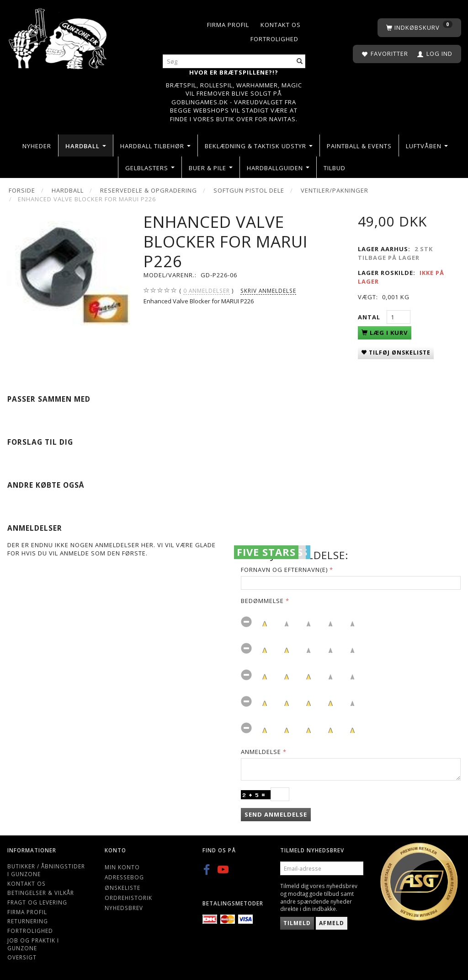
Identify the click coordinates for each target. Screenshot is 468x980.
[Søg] (300, 62)
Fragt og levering (37, 902)
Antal (370, 317)
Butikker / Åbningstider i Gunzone (46, 870)
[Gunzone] (58, 36)
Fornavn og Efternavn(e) (284, 570)
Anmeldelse (261, 752)
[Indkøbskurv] (419, 28)
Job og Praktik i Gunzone (33, 944)
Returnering (28, 921)
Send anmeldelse (276, 814)
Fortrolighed (274, 39)
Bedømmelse (262, 601)
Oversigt (22, 957)
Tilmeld (297, 923)
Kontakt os (281, 25)
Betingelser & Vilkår (41, 893)
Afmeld (332, 923)
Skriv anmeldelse (268, 291)
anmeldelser (207, 291)
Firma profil (228, 25)
